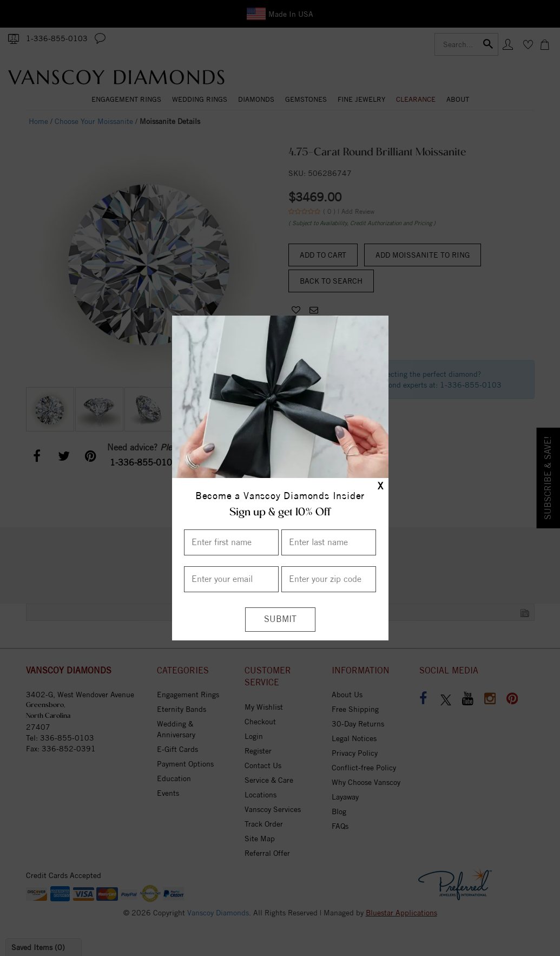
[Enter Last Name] (329, 542)
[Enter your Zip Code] (329, 579)
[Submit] (280, 620)
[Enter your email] (231, 579)
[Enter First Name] (231, 542)
